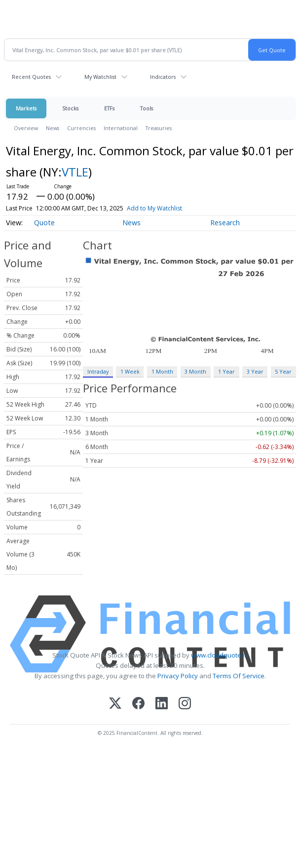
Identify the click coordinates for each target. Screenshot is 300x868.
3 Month (195, 371)
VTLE (75, 172)
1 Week (130, 371)
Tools (147, 108)
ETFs (109, 108)
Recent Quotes (31, 77)
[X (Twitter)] (115, 704)
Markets (26, 108)
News (53, 128)
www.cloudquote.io (220, 655)
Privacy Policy (178, 676)
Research (225, 223)
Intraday (98, 371)
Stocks (70, 108)
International (121, 128)
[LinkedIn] (162, 704)
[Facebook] (138, 704)
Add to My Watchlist (154, 208)
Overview (26, 128)
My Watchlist (100, 77)
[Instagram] (185, 704)
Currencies (81, 128)
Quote (44, 223)
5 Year (283, 371)
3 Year (255, 371)
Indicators (163, 77)
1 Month (162, 371)
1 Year (226, 371)
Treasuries (159, 128)
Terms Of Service (239, 676)
